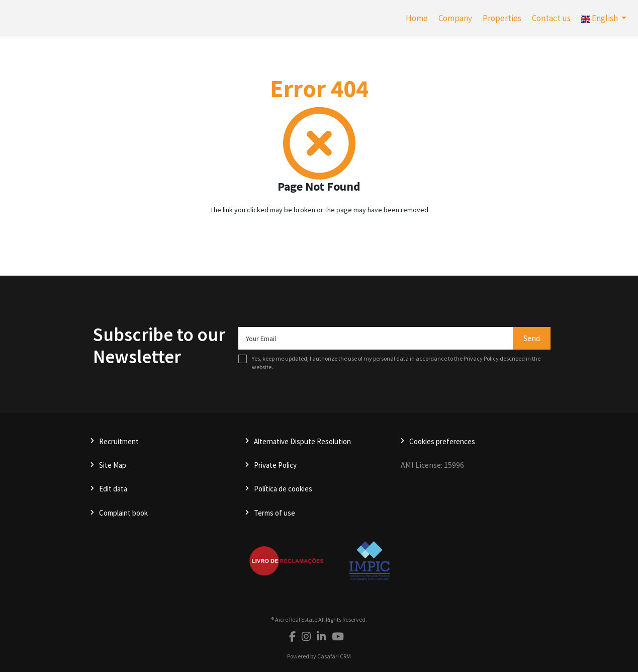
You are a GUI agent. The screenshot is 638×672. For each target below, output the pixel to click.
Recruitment (119, 441)
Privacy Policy (481, 358)
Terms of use (275, 513)
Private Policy (275, 465)
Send (532, 338)
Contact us (551, 18)
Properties (502, 18)
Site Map (113, 465)
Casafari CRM (334, 656)
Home (417, 18)
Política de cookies (283, 489)
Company (455, 18)
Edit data (113, 489)
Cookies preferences (442, 441)
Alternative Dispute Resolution (302, 441)
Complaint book (123, 513)
